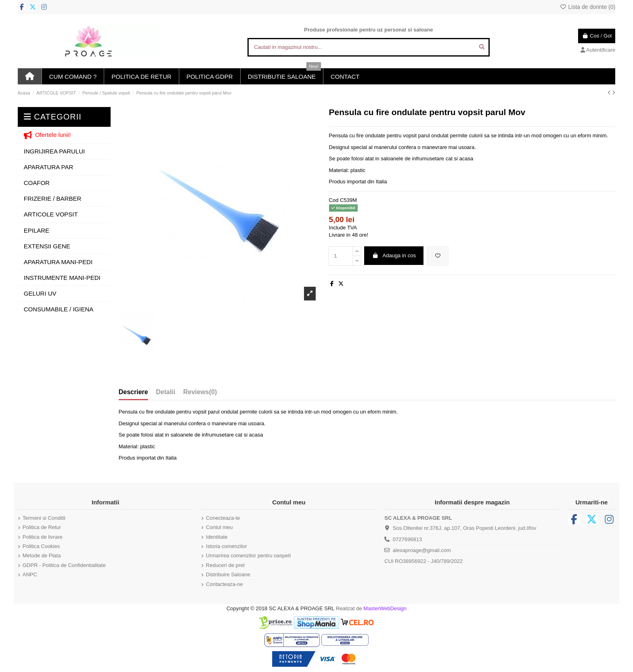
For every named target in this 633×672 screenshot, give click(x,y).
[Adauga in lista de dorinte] (438, 256)
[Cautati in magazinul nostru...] (482, 47)
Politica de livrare (43, 537)
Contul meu (219, 527)
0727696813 (407, 539)
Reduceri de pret (225, 565)
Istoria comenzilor (226, 546)
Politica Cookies (41, 546)
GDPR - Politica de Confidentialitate (64, 565)
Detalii (166, 392)
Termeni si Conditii (44, 518)
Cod (334, 200)
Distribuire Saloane (228, 574)
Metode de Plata (42, 555)
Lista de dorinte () (587, 7)
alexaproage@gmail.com (422, 550)
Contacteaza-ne (224, 584)
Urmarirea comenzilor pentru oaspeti (248, 555)
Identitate (217, 537)
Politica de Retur (42, 527)
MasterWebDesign (385, 608)
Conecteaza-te (223, 518)
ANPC (30, 574)
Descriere (133, 392)
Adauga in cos (394, 255)
